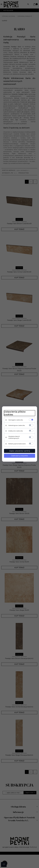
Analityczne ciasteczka (16, 431)
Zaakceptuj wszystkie (20, 456)
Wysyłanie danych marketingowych (14, 437)
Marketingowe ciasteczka (17, 425)
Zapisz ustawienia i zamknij (20, 451)
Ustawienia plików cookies (15, 413)
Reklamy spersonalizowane (17, 444)
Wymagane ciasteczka (16, 420)
